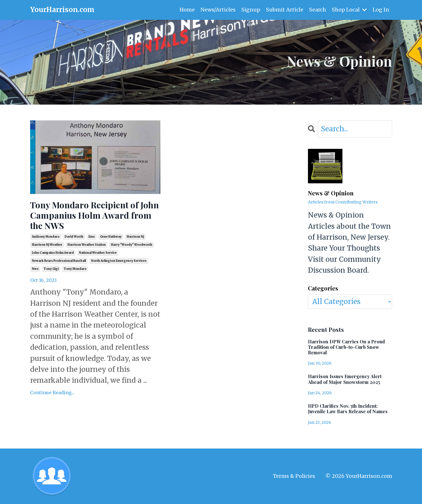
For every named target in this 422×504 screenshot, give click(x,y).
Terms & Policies (294, 476)
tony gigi (51, 269)
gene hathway (111, 237)
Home (187, 10)
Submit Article (285, 10)
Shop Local (349, 10)
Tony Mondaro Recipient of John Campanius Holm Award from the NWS (95, 215)
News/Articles (218, 10)
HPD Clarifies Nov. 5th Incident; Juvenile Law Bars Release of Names (348, 409)
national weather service (98, 253)
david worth (74, 237)
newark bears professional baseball (59, 261)
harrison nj (135, 237)
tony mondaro (75, 269)
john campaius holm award (53, 253)
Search (318, 10)
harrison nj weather (47, 245)
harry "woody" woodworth (132, 245)
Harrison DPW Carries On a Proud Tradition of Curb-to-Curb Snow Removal (346, 347)
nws (35, 269)
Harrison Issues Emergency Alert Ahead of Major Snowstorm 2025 (345, 379)
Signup (251, 10)
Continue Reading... (52, 393)
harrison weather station (87, 245)
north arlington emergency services (119, 261)
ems (92, 237)
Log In (381, 10)
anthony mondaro (46, 237)
